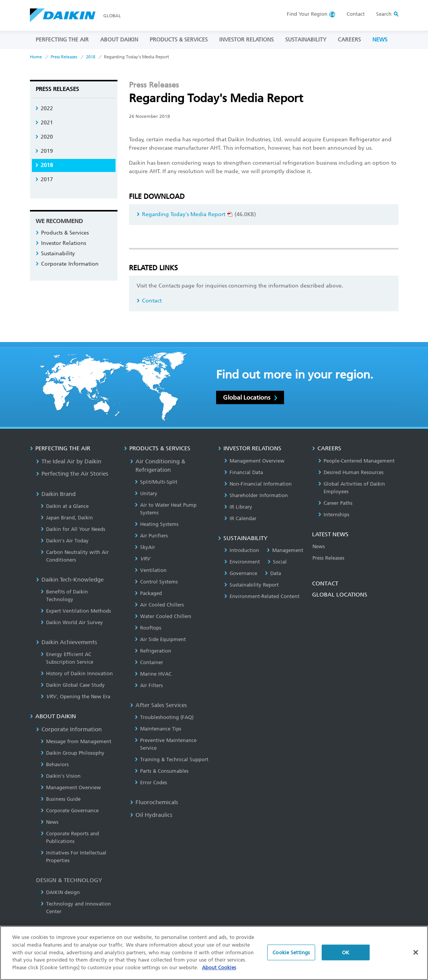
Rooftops (148, 628)
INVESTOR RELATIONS (246, 40)
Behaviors (55, 764)
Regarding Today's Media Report (185, 214)
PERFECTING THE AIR (62, 40)
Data (273, 573)
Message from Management (76, 741)
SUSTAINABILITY (306, 40)
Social (277, 562)
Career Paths (335, 503)
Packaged (148, 593)
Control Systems (156, 582)
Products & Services (62, 233)
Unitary (146, 493)
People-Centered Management (356, 461)
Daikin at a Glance (65, 506)
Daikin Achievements (67, 642)
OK (346, 958)
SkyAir (145, 547)
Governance (241, 573)
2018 (91, 57)
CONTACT (325, 583)
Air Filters (149, 685)
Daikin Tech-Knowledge (70, 580)
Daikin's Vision (61, 776)
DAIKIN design (60, 892)
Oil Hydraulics (151, 815)
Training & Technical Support (172, 759)
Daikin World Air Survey (72, 622)
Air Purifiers (151, 536)
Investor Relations (61, 243)
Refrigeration (153, 651)
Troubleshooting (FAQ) (164, 717)
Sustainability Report (251, 585)
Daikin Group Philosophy (73, 753)
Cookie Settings (291, 958)
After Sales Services (159, 705)
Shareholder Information (256, 495)
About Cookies (219, 973)
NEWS (380, 40)
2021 (44, 123)
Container (149, 662)
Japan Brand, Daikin (67, 518)
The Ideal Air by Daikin (69, 461)
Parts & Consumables (162, 771)
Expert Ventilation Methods (76, 611)
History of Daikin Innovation (77, 673)
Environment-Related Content (262, 596)
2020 (44, 137)
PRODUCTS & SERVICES (179, 40)
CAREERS (349, 40)
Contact (356, 14)
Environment (242, 562)
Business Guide (61, 799)
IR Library (238, 507)
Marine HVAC (153, 674)
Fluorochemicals (154, 802)
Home (36, 57)
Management (285, 550)
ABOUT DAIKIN (119, 40)
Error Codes (151, 783)
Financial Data (244, 472)
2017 (44, 179)
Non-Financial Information (258, 484)
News (50, 822)
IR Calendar (240, 518)
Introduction (242, 550)
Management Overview (71, 787)
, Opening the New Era (76, 697)
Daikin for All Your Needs (73, 529)
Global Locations (250, 397)
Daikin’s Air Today (65, 541)
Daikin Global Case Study (73, 685)
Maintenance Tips (158, 729)
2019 (44, 151)
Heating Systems (157, 524)
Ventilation (151, 570)
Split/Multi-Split (156, 482)
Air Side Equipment (160, 639)
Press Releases (64, 57)
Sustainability (55, 254)
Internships (334, 515)
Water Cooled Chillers (163, 616)
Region (307, 14)
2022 (44, 108)
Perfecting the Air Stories (72, 474)
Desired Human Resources (351, 472)
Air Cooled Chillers (159, 605)
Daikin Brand (56, 494)
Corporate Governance (70, 811)
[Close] (416, 958)
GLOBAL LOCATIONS (340, 595)
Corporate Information (67, 264)
